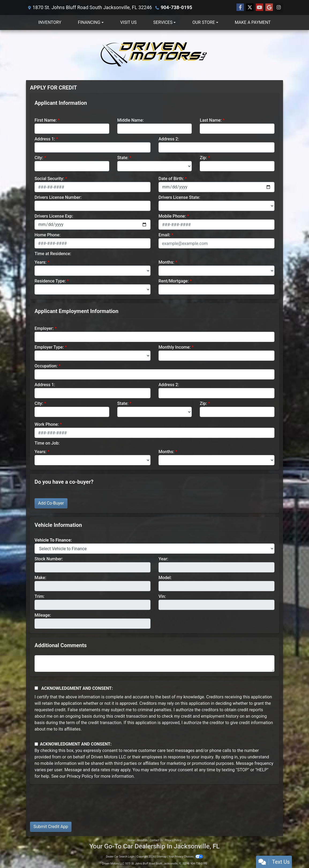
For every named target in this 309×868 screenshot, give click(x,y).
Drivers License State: (179, 197)
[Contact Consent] (36, 744)
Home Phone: (48, 235)
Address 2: (169, 139)
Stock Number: (49, 559)
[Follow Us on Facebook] (240, 8)
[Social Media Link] (279, 8)
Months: (166, 262)
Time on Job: (47, 443)
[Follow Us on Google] (269, 8)
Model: (165, 578)
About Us (142, 840)
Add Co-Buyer (51, 503)
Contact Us (156, 840)
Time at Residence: (53, 254)
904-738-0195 (176, 7)
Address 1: (45, 139)
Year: (163, 559)
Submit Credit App (51, 827)
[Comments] (154, 664)
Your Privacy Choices (186, 857)
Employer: (44, 328)
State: (123, 158)
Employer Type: (49, 347)
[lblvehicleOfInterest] (154, 549)
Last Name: (211, 120)
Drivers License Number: (58, 197)
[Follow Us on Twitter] (250, 8)
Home (131, 840)
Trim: (39, 596)
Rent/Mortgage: (174, 281)
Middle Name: (131, 120)
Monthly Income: (175, 347)
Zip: (203, 158)
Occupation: (46, 366)
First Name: (46, 120)
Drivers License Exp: (54, 216)
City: (39, 158)
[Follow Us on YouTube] (259, 8)
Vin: (162, 596)
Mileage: (43, 615)
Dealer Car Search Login (120, 857)
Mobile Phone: (172, 216)
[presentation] (71, 807)
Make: (40, 578)
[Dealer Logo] (154, 55)
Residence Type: (50, 281)
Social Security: (49, 179)
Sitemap (162, 857)
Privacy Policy (80, 776)
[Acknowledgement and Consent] (36, 688)
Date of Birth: (171, 179)
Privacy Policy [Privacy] (173, 840)
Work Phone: (47, 424)
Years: (41, 262)
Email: (164, 235)
